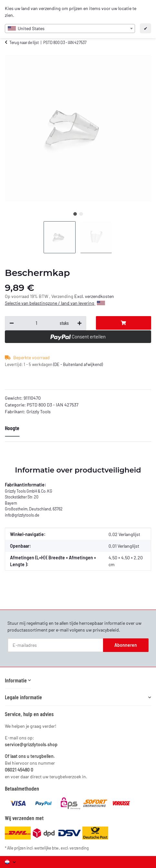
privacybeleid (106, 630)
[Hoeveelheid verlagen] (12, 323)
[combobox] (70, 29)
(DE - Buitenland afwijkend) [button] (78, 364)
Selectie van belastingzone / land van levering (55, 303)
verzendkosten (99, 296)
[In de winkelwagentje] (124, 323)
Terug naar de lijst (24, 42)
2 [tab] (81, 214)
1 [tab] (75, 214)
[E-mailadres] (56, 645)
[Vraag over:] (36, 323)
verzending (79, 848)
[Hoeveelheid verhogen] (79, 323)
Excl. (80, 296)
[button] (18, 680)
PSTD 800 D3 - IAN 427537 (53, 405)
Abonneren (126, 645)
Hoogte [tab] (12, 428)
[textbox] (70, 29)
